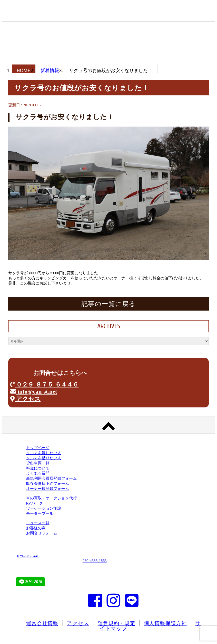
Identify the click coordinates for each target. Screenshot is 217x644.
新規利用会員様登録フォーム (51, 478)
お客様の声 (36, 528)
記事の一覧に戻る (109, 304)
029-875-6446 (28, 556)
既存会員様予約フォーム (48, 483)
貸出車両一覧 (38, 463)
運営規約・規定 (117, 623)
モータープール (40, 513)
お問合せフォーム (42, 533)
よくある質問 (38, 473)
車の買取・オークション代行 (51, 498)
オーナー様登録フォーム (48, 489)
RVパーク (35, 503)
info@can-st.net (34, 392)
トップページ (38, 448)
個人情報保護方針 (165, 623)
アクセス (25, 399)
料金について (38, 468)
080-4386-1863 (95, 561)
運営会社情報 (42, 623)
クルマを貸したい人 (44, 453)
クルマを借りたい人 (44, 458)
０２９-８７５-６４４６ (44, 385)
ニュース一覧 (38, 523)
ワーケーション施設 (44, 508)
